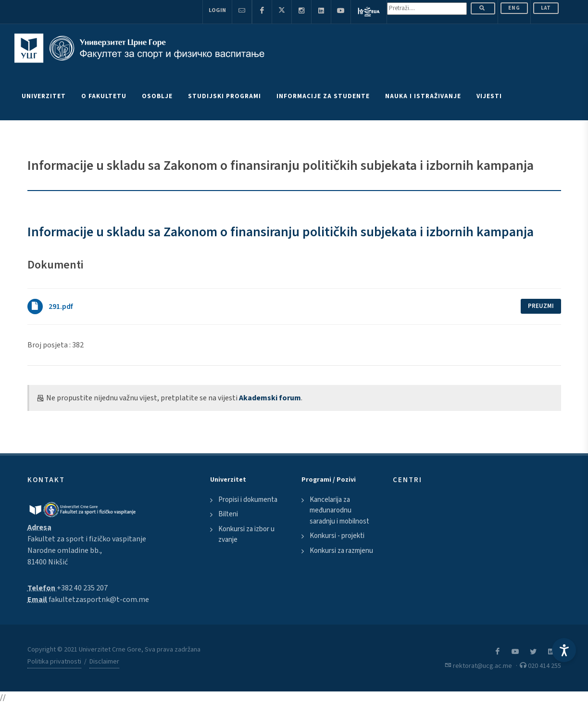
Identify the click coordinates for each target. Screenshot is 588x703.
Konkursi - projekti (337, 536)
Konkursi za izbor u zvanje (246, 535)
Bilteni (228, 514)
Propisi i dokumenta (248, 500)
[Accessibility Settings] (564, 650)
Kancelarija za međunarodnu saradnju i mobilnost (339, 511)
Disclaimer (104, 662)
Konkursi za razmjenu (341, 551)
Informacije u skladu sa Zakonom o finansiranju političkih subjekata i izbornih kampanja (281, 232)
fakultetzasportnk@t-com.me (99, 600)
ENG (514, 8)
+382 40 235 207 (82, 588)
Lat (546, 8)
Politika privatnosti (54, 662)
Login (217, 10)
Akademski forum (270, 398)
